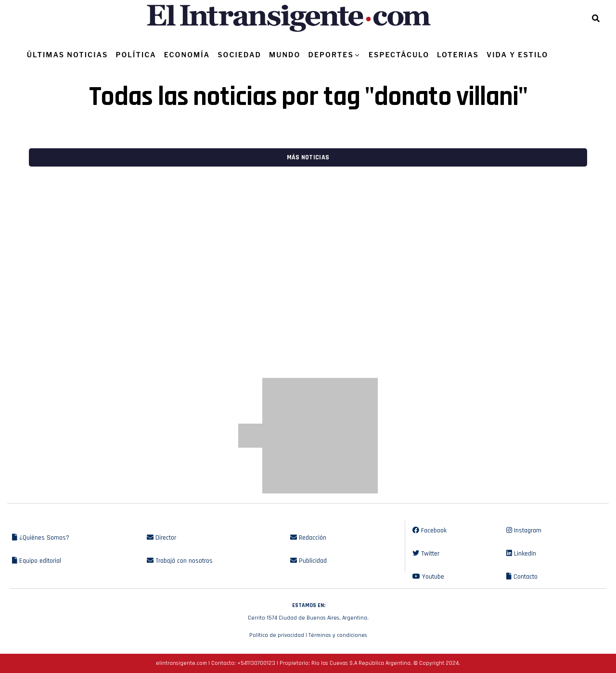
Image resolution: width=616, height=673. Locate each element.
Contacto (522, 577)
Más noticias (308, 157)
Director (161, 538)
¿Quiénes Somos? (41, 538)
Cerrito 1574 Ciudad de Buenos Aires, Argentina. (308, 610)
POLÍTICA (136, 55)
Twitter (426, 554)
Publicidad (308, 561)
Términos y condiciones (338, 635)
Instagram (524, 531)
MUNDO (285, 55)
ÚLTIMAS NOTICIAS (68, 55)
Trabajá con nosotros (180, 561)
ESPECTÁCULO (399, 55)
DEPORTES (331, 55)
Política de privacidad (277, 635)
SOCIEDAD (239, 55)
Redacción (308, 538)
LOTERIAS (458, 55)
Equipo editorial (37, 561)
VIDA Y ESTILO (517, 55)
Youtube (428, 577)
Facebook (430, 531)
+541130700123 (256, 663)
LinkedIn (521, 554)
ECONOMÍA (187, 55)
